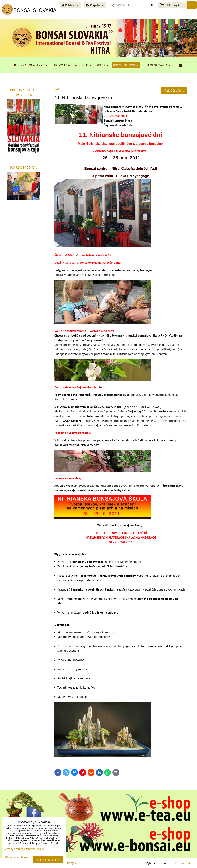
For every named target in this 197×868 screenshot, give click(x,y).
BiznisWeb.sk (182, 863)
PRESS (102, 65)
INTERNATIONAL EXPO (31, 65)
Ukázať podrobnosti (17, 858)
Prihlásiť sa (71, 5)
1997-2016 (61, 65)
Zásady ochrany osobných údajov (25, 849)
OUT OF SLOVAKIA (157, 65)
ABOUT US (83, 65)
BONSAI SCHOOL (126, 65)
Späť (57, 89)
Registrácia (95, 5)
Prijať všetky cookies (48, 860)
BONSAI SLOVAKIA (35, 10)
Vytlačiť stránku (174, 90)
